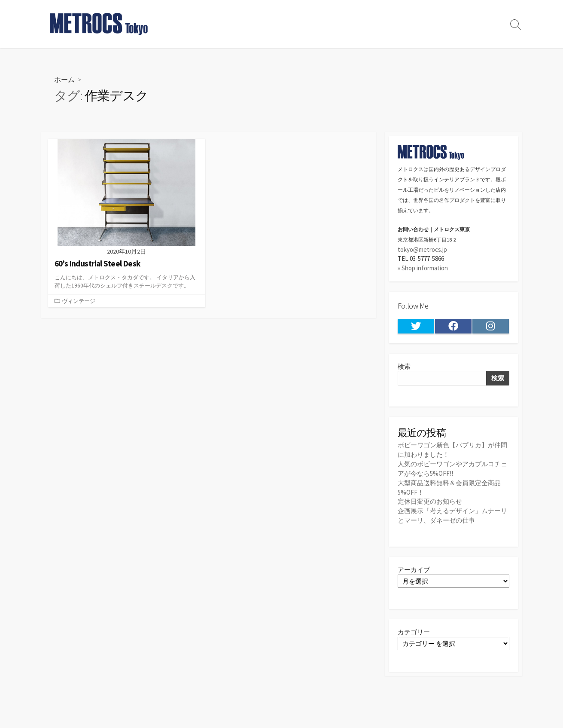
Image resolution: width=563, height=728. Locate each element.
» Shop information (423, 268)
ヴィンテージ (79, 301)
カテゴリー (414, 630)
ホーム (64, 79)
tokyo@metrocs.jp (422, 249)
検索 (404, 366)
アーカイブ (414, 567)
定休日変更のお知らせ (430, 500)
